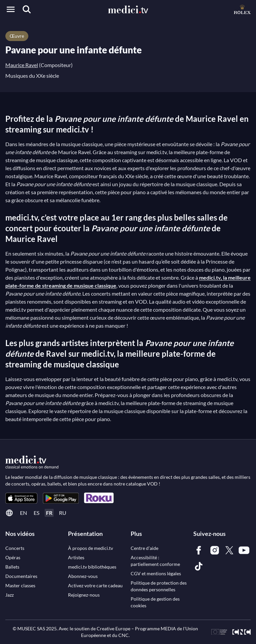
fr (49, 513)
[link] (21, 498)
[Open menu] (11, 9)
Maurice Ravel (22, 65)
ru (63, 513)
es (36, 513)
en (23, 513)
